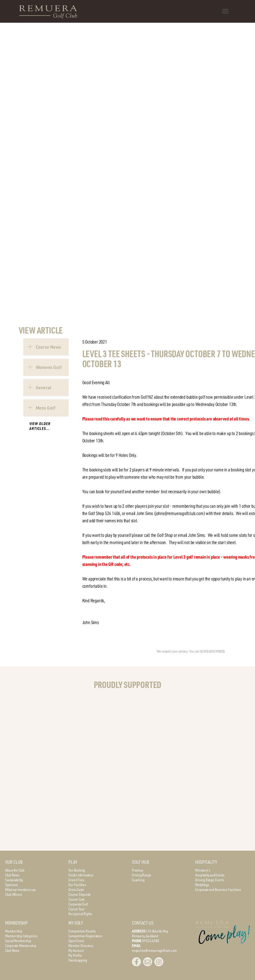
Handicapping (78, 960)
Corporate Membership (21, 945)
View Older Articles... (40, 426)
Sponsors (11, 885)
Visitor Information (81, 875)
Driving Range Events (209, 880)
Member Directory (81, 945)
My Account (76, 950)
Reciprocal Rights (80, 914)
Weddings (202, 885)
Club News (12, 875)
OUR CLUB (14, 862)
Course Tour (76, 909)
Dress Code (76, 889)
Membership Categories (21, 936)
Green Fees (76, 880)
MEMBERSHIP (16, 923)
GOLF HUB (140, 862)
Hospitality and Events (210, 875)
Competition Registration (85, 936)
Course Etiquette (80, 894)
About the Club (15, 870)
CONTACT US (143, 923)
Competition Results (82, 931)
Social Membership (18, 941)
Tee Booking (77, 870)
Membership (14, 931)
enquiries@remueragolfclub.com (154, 950)
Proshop (138, 870)
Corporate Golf (78, 904)
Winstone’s (203, 870)
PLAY (73, 862)
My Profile (75, 955)
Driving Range (141, 875)
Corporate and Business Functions (218, 889)
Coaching (138, 880)
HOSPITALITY (206, 862)
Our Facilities (77, 885)
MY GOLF (76, 923)
